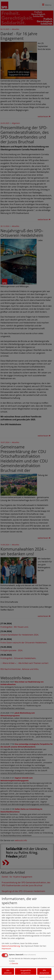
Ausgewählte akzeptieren (26, 972)
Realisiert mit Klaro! (45, 977)
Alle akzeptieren (44, 972)
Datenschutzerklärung (11, 946)
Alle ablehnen (8, 972)
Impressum (6, 948)
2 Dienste (13, 963)
